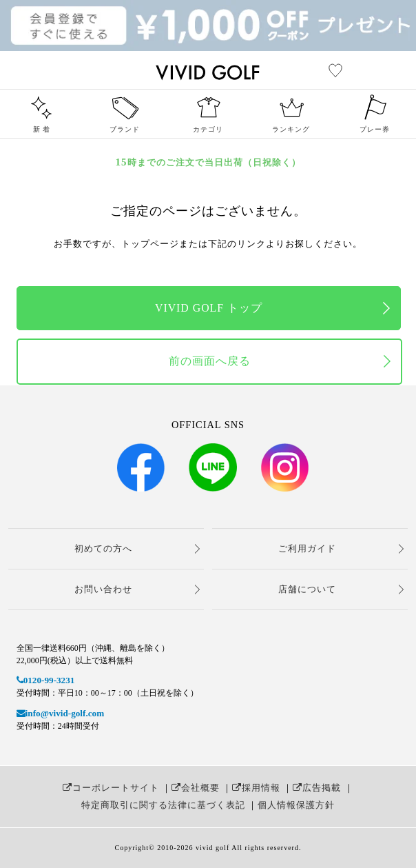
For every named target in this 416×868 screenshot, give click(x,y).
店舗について (307, 589)
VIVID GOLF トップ (209, 308)
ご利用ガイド (307, 548)
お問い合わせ (103, 589)
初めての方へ (103, 548)
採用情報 (256, 788)
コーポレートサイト (111, 788)
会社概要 (196, 788)
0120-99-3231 (46, 680)
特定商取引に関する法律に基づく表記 (163, 805)
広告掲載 (317, 788)
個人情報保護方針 (296, 805)
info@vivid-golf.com (60, 713)
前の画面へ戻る (210, 361)
